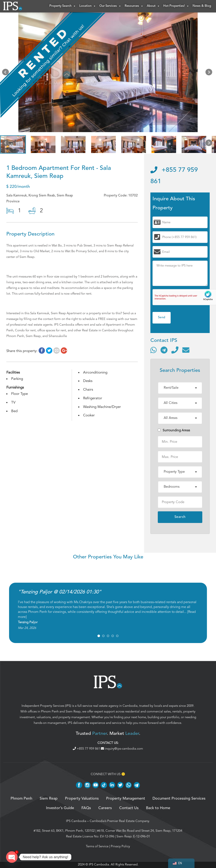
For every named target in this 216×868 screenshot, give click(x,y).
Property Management (126, 799)
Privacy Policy (120, 846)
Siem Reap (73, 712)
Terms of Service (97, 846)
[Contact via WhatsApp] (154, 350)
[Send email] (186, 350)
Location (88, 6)
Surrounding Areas (174, 431)
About (153, 6)
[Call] (175, 350)
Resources (134, 6)
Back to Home (158, 808)
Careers (105, 808)
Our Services (110, 6)
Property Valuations (82, 799)
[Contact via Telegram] (164, 350)
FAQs (86, 808)
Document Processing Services (179, 799)
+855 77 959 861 (87, 749)
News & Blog (202, 6)
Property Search (63, 6)
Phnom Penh (50, 712)
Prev (6, 73)
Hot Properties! (176, 6)
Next (210, 73)
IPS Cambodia (76, 821)
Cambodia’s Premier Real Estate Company (119, 821)
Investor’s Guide (60, 808)
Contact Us (129, 808)
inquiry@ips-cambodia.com (122, 749)
